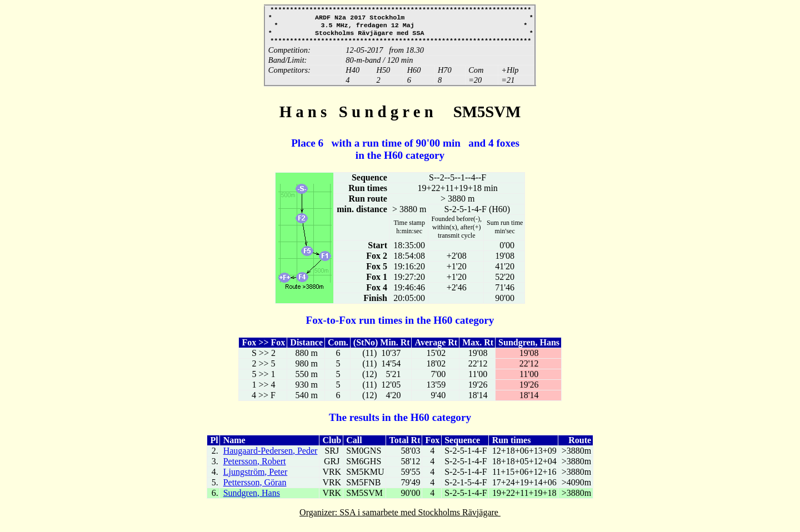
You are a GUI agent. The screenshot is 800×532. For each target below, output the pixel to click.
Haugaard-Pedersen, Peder (271, 456)
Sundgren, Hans (252, 498)
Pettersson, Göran (255, 488)
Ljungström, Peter (256, 477)
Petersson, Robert (255, 467)
